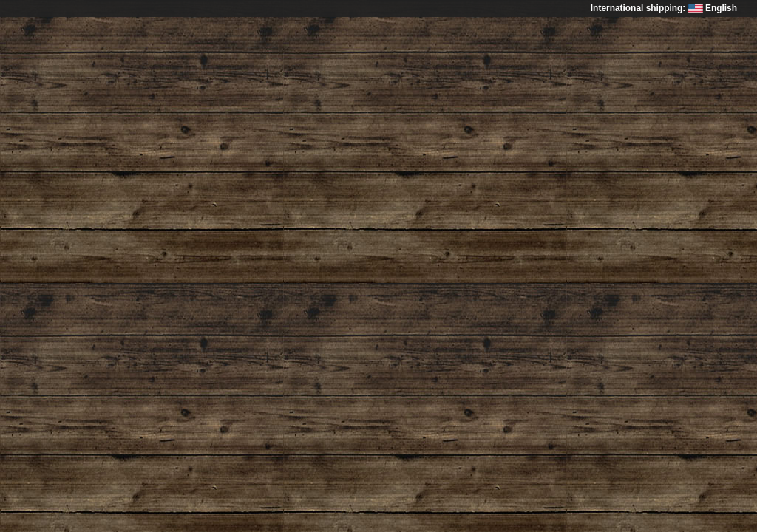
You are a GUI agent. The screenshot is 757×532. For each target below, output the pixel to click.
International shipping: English (664, 8)
